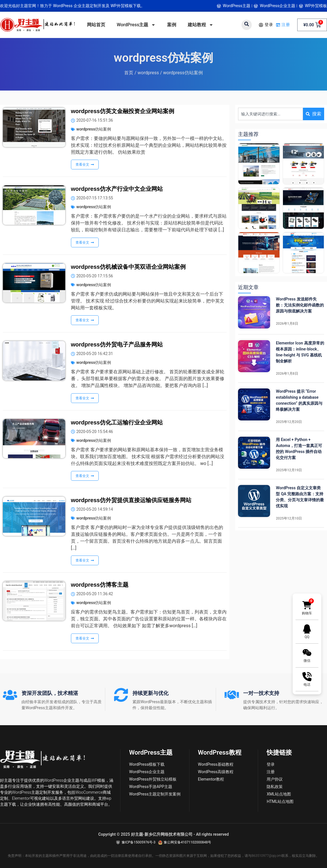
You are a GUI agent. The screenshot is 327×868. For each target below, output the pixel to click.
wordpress (148, 73)
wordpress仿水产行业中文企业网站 (117, 189)
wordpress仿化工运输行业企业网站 (117, 422)
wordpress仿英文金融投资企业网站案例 (123, 111)
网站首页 (96, 25)
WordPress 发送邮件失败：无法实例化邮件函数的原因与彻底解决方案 (300, 305)
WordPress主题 (136, 25)
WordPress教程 (220, 752)
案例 (172, 25)
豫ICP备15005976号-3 (139, 842)
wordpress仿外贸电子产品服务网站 (117, 344)
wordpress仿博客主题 (100, 585)
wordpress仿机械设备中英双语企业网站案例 (128, 267)
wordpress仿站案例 (94, 129)
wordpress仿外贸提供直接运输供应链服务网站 (131, 500)
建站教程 (201, 25)
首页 (129, 73)
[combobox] (270, 114)
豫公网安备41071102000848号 (187, 842)
